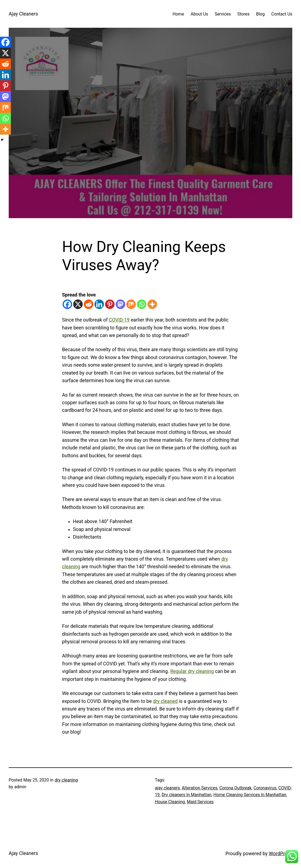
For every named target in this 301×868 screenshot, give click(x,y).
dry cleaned (165, 701)
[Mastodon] (120, 304)
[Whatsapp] (142, 304)
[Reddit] (89, 304)
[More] (152, 304)
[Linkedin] (99, 304)
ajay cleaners (167, 788)
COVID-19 (119, 320)
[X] (78, 304)
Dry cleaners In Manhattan (187, 795)
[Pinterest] (110, 304)
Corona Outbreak (235, 788)
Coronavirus (265, 788)
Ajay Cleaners (23, 14)
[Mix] (131, 304)
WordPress (281, 854)
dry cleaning (66, 780)
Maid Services (200, 802)
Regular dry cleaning (192, 671)
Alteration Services (200, 788)
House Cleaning (170, 802)
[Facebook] (67, 304)
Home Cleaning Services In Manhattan (250, 795)
